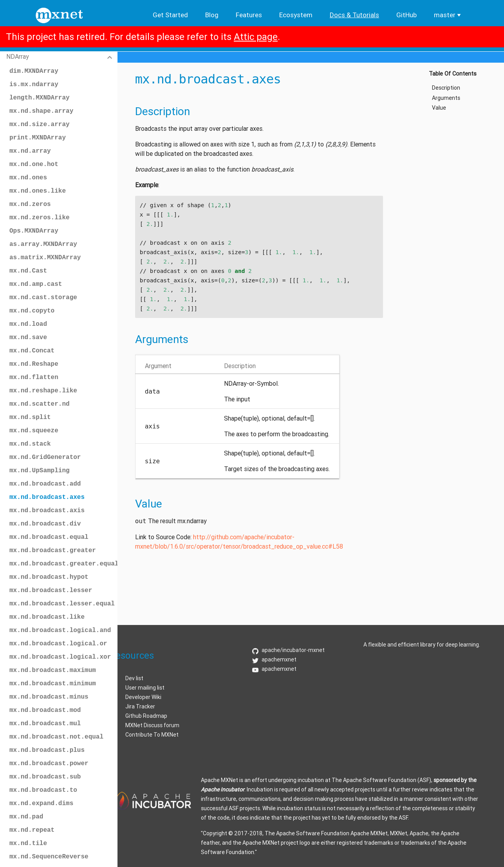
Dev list (134, 678)
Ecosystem (296, 15)
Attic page (256, 37)
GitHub (406, 15)
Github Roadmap (146, 716)
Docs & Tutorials (354, 15)
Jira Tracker (140, 706)
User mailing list (145, 688)
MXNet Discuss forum (152, 725)
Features (249, 15)
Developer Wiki (143, 697)
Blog (212, 15)
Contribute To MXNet (152, 735)
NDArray (18, 56)
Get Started (170, 15)
